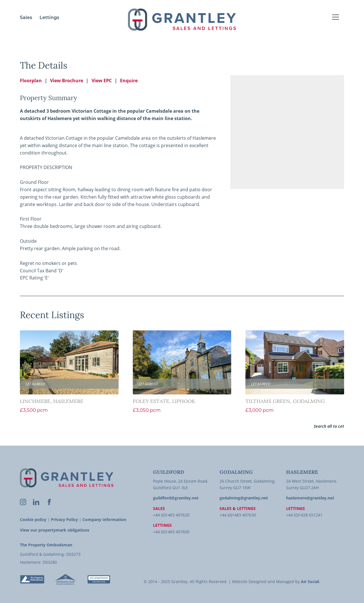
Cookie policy (33, 519)
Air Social (310, 582)
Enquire (129, 81)
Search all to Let (329, 426)
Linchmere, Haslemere (52, 402)
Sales (26, 18)
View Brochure (67, 81)
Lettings (49, 18)
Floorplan (31, 81)
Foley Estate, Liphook (164, 402)
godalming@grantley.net (244, 498)
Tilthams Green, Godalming (285, 402)
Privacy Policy (64, 519)
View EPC (102, 81)
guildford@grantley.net (176, 498)
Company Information (104, 519)
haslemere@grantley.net (310, 498)
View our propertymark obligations (55, 530)
